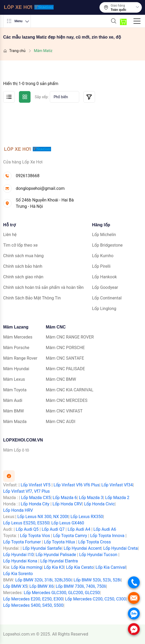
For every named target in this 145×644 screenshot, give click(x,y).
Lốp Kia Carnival (111, 567)
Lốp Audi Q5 (27, 529)
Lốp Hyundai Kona (20, 561)
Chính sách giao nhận (23, 277)
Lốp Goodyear (105, 287)
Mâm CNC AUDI (61, 422)
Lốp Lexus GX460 (68, 523)
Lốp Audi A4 (79, 529)
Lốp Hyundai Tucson (98, 555)
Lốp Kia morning (26, 567)
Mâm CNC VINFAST (64, 411)
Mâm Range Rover (20, 358)
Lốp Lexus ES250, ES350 (26, 523)
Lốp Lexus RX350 (87, 517)
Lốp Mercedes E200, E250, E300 (33, 599)
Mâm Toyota (15, 390)
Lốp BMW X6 (42, 586)
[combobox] (125, 10)
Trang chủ (14, 51)
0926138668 (28, 176)
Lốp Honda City (35, 504)
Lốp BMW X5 (15, 586)
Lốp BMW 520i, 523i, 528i (97, 580)
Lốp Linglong (104, 309)
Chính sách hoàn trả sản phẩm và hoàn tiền (43, 287)
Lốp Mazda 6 (65, 498)
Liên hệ (10, 235)
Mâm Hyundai (16, 369)
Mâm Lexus (14, 379)
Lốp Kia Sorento (18, 574)
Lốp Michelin (104, 235)
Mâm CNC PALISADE (65, 369)
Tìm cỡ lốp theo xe (20, 245)
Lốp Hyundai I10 (18, 555)
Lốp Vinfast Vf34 (117, 485)
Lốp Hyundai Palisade (56, 555)
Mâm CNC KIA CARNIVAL (70, 390)
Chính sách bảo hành (23, 266)
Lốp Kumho (103, 256)
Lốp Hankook (104, 277)
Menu (18, 21)
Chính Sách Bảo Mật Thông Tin (32, 298)
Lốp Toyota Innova (107, 536)
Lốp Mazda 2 (117, 498)
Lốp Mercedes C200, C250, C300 (95, 599)
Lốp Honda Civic (99, 504)
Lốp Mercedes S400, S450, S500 (33, 605)
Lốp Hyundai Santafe (42, 548)
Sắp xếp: (42, 97)
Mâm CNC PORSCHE (65, 348)
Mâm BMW (14, 411)
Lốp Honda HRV (18, 510)
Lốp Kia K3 (54, 567)
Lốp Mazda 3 (91, 498)
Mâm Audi (13, 400)
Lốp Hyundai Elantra (59, 561)
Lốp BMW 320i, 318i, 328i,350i (43, 580)
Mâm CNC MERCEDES (67, 400)
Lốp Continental (107, 298)
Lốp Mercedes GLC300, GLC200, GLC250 (62, 593)
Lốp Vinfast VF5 (35, 485)
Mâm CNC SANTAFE (65, 358)
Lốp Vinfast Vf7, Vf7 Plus (26, 491)
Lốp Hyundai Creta (120, 548)
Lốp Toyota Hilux (60, 542)
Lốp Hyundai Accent (82, 548)
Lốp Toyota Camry (70, 536)
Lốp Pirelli (101, 266)
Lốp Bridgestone (107, 245)
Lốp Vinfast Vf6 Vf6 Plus (77, 485)
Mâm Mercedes (18, 337)
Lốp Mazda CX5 (36, 498)
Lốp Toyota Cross (94, 542)
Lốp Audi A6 (105, 529)
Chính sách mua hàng (23, 256)
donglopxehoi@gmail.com (40, 188)
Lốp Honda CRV (67, 504)
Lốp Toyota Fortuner (22, 542)
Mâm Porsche (16, 348)
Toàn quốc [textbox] (119, 10)
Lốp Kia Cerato (80, 567)
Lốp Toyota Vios (35, 536)
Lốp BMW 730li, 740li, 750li (81, 586)
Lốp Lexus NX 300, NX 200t (43, 517)
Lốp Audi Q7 (53, 529)
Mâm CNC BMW (61, 379)
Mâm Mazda (15, 422)
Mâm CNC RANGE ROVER (70, 337)
